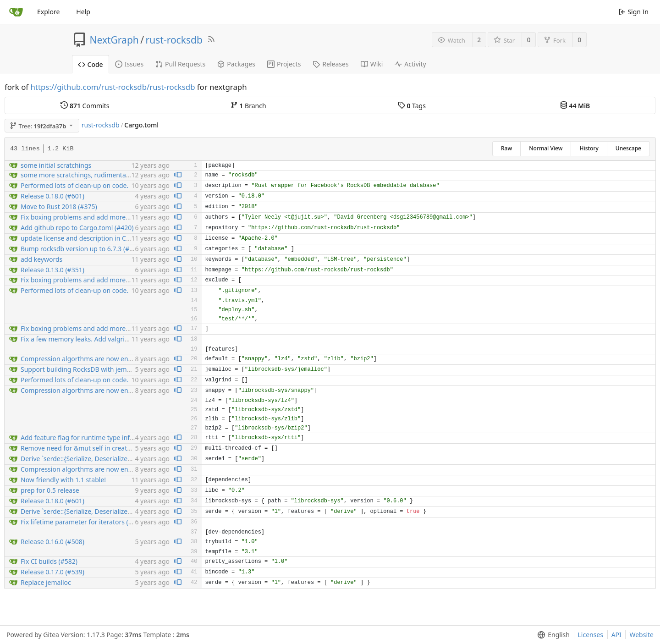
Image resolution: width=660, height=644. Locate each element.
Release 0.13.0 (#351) (52, 270)
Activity (410, 64)
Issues (129, 64)
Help (83, 12)
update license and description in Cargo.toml (88, 238)
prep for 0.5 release (50, 490)
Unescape (628, 148)
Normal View (546, 148)
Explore (48, 12)
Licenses (591, 635)
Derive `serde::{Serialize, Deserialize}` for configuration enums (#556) (124, 459)
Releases (330, 64)
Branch (248, 106)
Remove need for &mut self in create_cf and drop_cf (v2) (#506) (115, 448)
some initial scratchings (56, 165)
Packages (236, 64)
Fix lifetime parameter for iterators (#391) (83, 522)
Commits (85, 106)
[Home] (16, 12)
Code (91, 64)
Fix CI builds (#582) (49, 561)
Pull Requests (180, 64)
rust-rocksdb (174, 40)
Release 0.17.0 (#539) (52, 572)
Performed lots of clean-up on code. (74, 185)
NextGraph (114, 40)
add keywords (41, 259)
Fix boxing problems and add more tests (81, 217)
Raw (506, 148)
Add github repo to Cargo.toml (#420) (77, 228)
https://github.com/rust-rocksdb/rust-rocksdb (113, 87)
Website (641, 635)
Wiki (372, 64)
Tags (412, 106)
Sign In (634, 12)
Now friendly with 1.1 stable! (63, 480)
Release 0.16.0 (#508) (52, 542)
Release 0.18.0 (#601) (52, 196)
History (589, 148)
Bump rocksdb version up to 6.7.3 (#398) (81, 249)
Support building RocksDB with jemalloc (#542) (91, 369)
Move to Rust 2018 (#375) (59, 206)
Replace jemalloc (46, 582)
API (616, 635)
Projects (284, 64)
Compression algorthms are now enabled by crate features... (111, 359)
